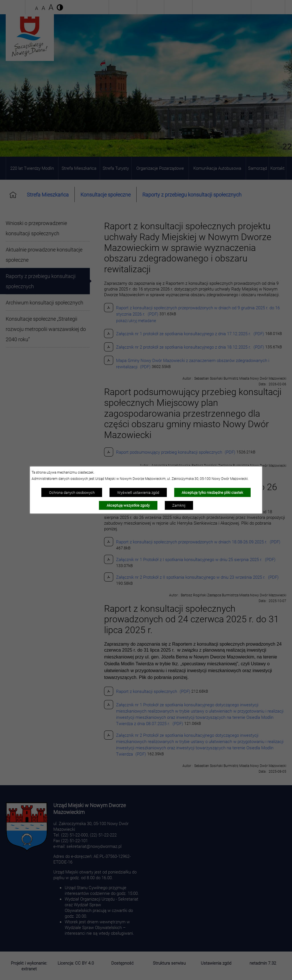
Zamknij (179, 505)
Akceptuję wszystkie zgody (128, 505)
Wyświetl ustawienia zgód (138, 492)
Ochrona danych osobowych (72, 492)
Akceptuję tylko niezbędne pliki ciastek (212, 492)
